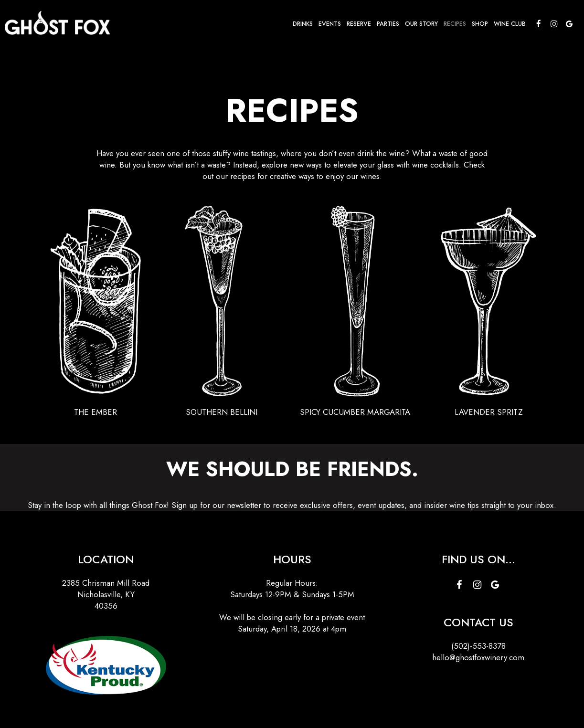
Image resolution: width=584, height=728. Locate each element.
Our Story (421, 24)
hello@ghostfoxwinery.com (478, 657)
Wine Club (510, 24)
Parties (388, 24)
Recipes (455, 24)
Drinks (303, 24)
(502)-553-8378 (478, 646)
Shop (480, 24)
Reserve (359, 24)
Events (330, 24)
